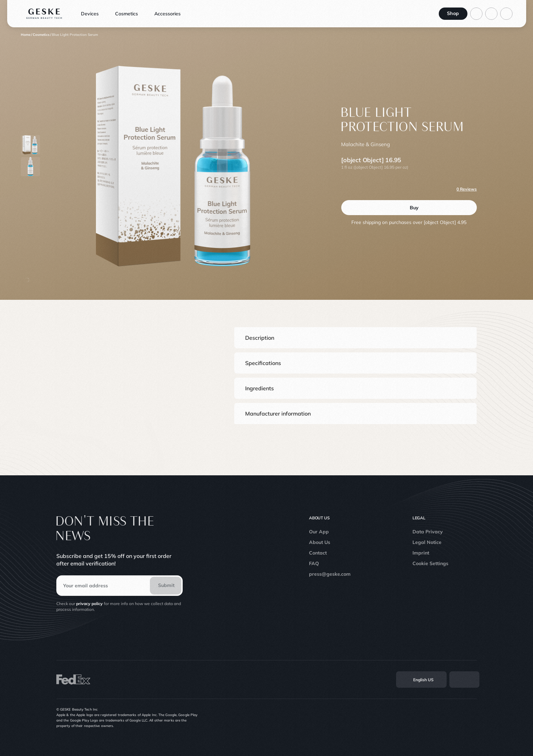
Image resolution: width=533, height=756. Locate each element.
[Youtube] (458, 718)
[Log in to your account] (476, 14)
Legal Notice (427, 542)
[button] (355, 338)
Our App (319, 532)
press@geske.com (330, 574)
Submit (166, 585)
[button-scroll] (27, 280)
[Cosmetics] (41, 35)
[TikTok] (443, 718)
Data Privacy (428, 532)
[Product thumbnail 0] (30, 145)
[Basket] (506, 14)
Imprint (421, 553)
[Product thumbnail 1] (30, 167)
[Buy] (409, 208)
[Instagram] (428, 718)
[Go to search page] (491, 14)
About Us (320, 542)
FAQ (314, 563)
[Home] (26, 35)
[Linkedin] (473, 718)
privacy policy (89, 604)
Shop (453, 13)
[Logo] (44, 14)
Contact (318, 553)
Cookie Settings (430, 563)
